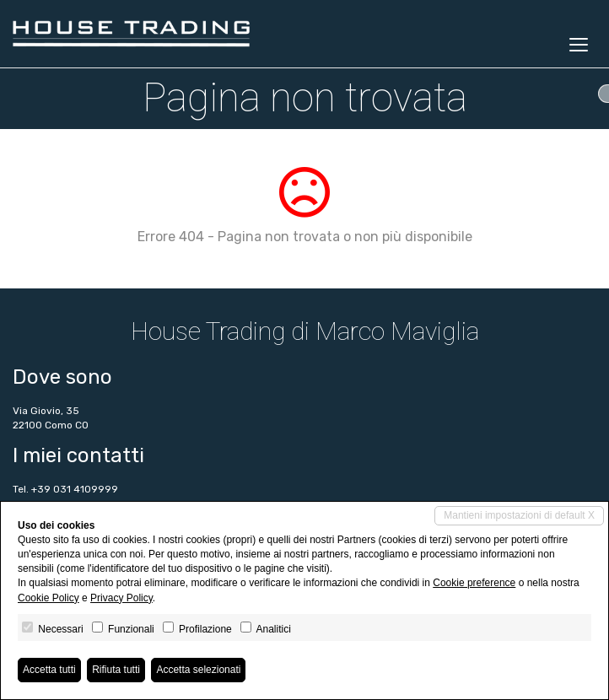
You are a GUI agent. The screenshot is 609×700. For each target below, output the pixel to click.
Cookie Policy (49, 598)
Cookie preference (474, 583)
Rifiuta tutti (116, 670)
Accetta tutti (49, 670)
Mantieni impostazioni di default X (519, 515)
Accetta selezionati (198, 670)
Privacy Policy (121, 598)
